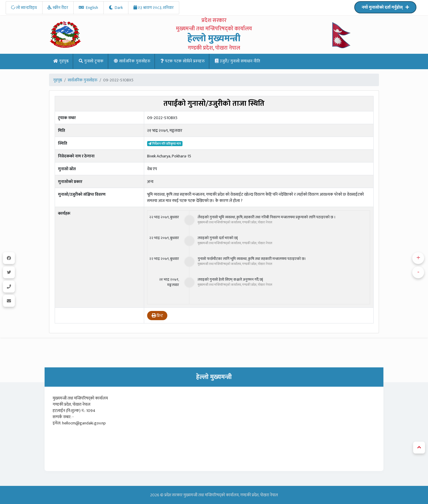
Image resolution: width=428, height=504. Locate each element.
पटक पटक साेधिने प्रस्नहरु (183, 61)
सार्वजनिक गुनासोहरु (132, 61)
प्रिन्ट (157, 316)
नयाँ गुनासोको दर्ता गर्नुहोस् (385, 7)
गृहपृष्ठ (61, 61)
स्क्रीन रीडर (58, 8)
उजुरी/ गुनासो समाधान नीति (237, 61)
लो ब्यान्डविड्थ (24, 8)
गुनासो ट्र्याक (91, 61)
